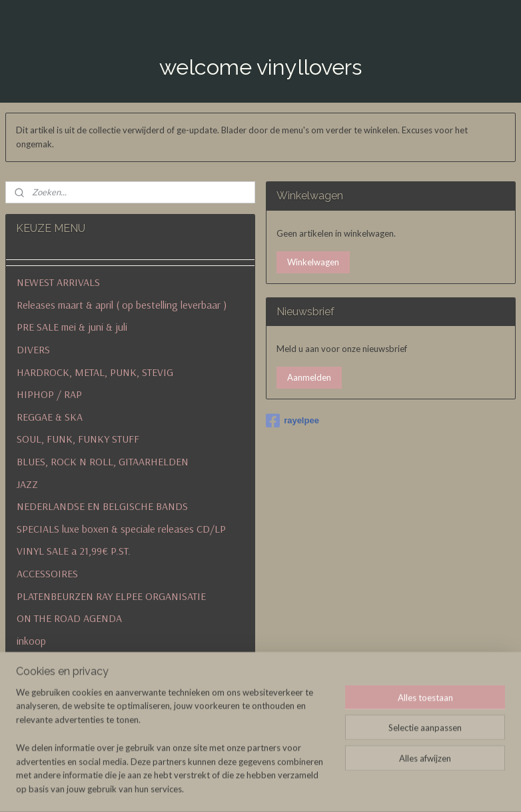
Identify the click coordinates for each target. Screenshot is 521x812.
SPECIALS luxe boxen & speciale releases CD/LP (121, 529)
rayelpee (292, 421)
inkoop (31, 641)
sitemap (313, 788)
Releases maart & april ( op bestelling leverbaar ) (122, 305)
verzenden (39, 663)
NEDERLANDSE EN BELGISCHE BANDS (102, 506)
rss (337, 788)
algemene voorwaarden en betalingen (130, 730)
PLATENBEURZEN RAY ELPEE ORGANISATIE (111, 596)
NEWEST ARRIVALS (58, 282)
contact (34, 685)
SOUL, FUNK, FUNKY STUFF (78, 439)
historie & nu (44, 708)
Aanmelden (309, 377)
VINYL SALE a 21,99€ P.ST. (74, 551)
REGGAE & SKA (50, 417)
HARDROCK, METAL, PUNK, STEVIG (95, 372)
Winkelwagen (313, 262)
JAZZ (27, 484)
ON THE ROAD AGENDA (69, 618)
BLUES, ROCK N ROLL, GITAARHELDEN (103, 461)
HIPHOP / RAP (49, 394)
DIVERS (33, 349)
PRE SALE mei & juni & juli (72, 327)
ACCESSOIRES (47, 573)
